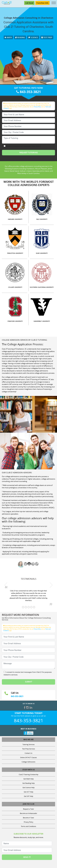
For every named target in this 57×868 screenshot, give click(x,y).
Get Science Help (28, 787)
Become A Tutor (28, 818)
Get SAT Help (28, 796)
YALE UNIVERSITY (42, 219)
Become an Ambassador (28, 813)
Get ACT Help (28, 792)
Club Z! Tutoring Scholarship (28, 774)
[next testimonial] (51, 585)
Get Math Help (28, 779)
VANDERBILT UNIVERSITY (42, 321)
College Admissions (28, 762)
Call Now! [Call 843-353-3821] (29, 3)
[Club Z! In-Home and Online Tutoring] (7, 3)
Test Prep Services (29, 749)
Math (8, 37)
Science (33, 37)
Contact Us (28, 753)
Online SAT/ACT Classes (28, 757)
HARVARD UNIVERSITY (15, 219)
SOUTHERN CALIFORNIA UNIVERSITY (42, 287)
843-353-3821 (29, 92)
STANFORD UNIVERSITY (15, 321)
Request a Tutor (28, 809)
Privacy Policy (37, 107)
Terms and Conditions (28, 826)
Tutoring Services (29, 744)
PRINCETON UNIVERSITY (15, 253)
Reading (20, 37)
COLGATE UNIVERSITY (15, 287)
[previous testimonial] (6, 585)
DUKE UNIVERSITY (42, 253)
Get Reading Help (28, 783)
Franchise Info (42, 3)
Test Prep (47, 37)
